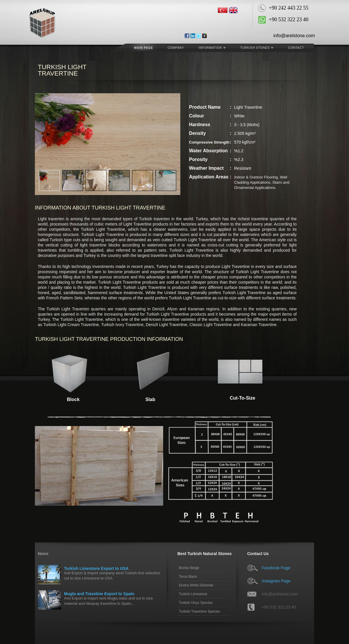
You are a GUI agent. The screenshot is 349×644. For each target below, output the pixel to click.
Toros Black (188, 577)
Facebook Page (276, 568)
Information (212, 48)
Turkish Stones (257, 48)
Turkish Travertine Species (200, 611)
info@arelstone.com (294, 36)
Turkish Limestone (193, 594)
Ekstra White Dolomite (196, 585)
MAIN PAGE (144, 48)
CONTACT (296, 48)
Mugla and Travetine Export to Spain (99, 594)
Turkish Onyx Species (196, 603)
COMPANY (176, 48)
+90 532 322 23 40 (279, 607)
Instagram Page (276, 581)
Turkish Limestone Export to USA (96, 568)
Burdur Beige (189, 568)
